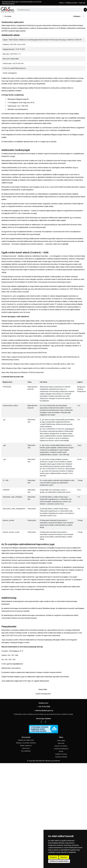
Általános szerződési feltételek (26, 743)
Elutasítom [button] (64, 857)
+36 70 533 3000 (44, 707)
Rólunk (61, 3)
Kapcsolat (82, 3)
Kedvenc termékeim (61, 746)
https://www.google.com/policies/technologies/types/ (52, 282)
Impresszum (26, 748)
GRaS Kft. (42, 761)
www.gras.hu (12, 73)
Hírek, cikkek (61, 741)
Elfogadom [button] (53, 857)
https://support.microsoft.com (35, 364)
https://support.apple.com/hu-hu (29, 368)
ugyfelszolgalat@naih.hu (15, 664)
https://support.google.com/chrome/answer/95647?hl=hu (27, 353)
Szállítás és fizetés (71, 3)
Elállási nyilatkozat (26, 746)
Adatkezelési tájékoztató (26, 740)
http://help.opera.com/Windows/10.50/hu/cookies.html (25, 372)
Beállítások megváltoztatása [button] (59, 861)
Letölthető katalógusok (61, 749)
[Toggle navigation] (7, 16)
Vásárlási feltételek (61, 757)
